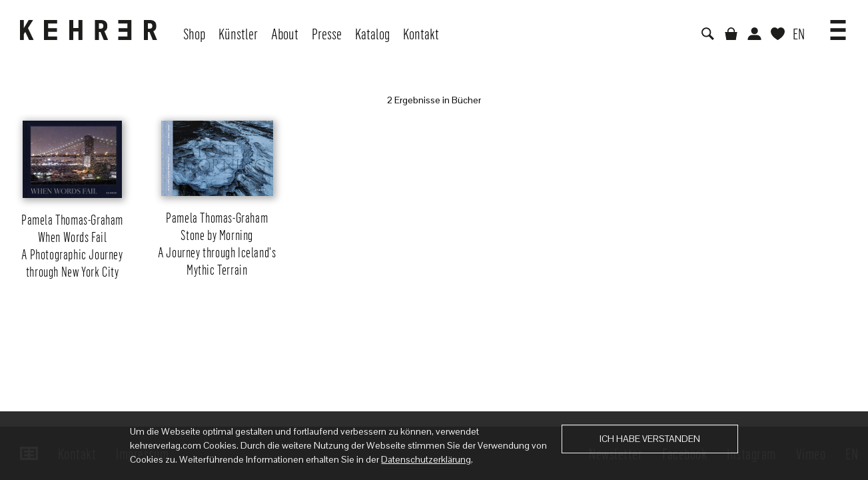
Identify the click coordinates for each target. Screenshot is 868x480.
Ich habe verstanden (650, 439)
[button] (838, 25)
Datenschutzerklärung (426, 459)
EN (799, 33)
